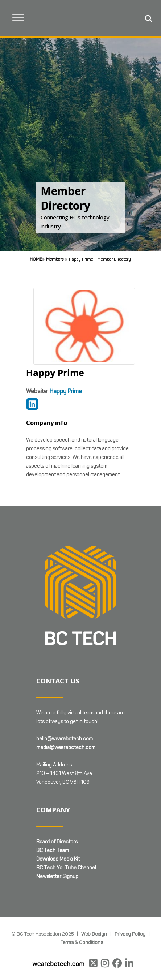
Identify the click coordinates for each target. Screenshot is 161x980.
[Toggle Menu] (18, 17)
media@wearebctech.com (66, 747)
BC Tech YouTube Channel (66, 868)
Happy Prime (66, 391)
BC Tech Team (53, 850)
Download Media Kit (58, 859)
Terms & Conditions (82, 942)
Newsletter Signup (57, 876)
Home (36, 259)
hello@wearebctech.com (65, 739)
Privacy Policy (130, 934)
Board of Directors (57, 842)
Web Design (94, 934)
